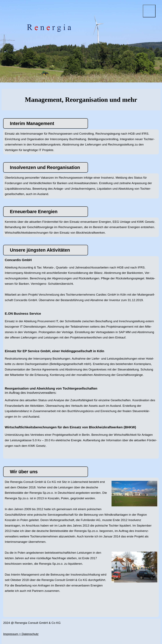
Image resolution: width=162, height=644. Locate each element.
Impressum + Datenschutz (21, 634)
